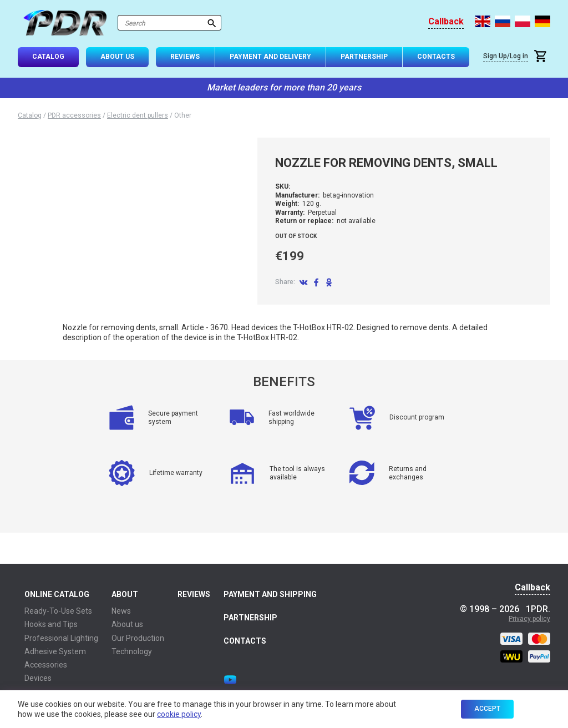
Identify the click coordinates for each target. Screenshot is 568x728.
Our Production (138, 638)
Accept (487, 709)
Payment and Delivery (270, 57)
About (125, 594)
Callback (446, 22)
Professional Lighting (61, 638)
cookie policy (179, 714)
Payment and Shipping (270, 594)
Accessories (46, 665)
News (121, 611)
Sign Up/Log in (506, 56)
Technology (132, 651)
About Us (117, 57)
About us (127, 624)
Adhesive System (55, 651)
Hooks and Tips (51, 624)
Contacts (436, 57)
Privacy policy (529, 619)
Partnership (364, 57)
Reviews (185, 57)
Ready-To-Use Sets (58, 611)
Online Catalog (57, 594)
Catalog (48, 57)
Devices (38, 678)
